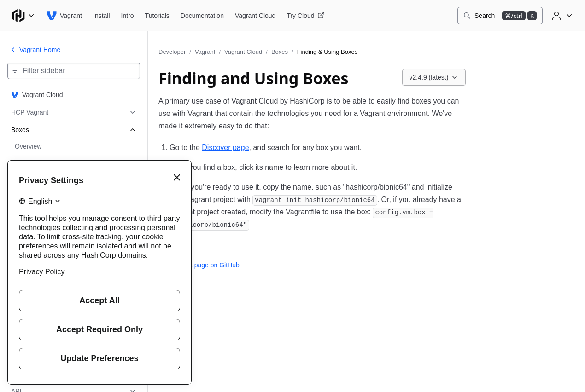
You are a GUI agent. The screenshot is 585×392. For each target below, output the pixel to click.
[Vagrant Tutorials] (157, 16)
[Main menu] (23, 16)
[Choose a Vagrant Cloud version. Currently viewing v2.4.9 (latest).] (434, 77)
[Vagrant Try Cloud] (305, 16)
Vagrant (205, 52)
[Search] (500, 16)
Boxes (280, 52)
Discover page (225, 147)
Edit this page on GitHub (199, 265)
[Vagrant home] (64, 16)
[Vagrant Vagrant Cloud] (255, 16)
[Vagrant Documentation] (202, 16)
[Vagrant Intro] (128, 16)
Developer (172, 52)
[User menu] (561, 16)
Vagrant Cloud (243, 52)
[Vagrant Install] (102, 16)
